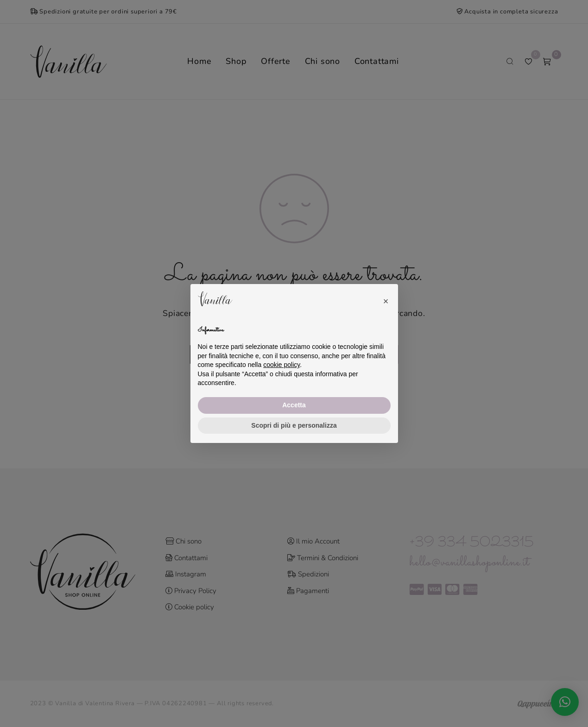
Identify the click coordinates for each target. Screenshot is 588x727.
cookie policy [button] (281, 365)
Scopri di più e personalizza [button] (294, 425)
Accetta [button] (294, 405)
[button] (386, 299)
